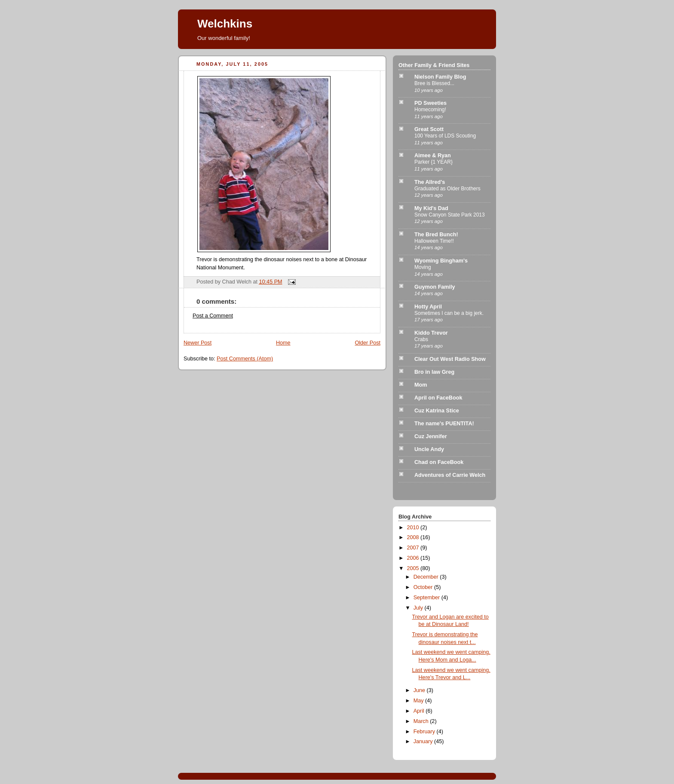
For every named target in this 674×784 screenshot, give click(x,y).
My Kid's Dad (431, 208)
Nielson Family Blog (440, 77)
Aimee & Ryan (433, 156)
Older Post (368, 343)
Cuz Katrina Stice (437, 411)
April (420, 711)
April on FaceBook (438, 398)
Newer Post (198, 343)
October (424, 587)
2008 (414, 537)
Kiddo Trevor (431, 333)
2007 (414, 548)
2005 (414, 568)
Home (283, 343)
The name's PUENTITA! (444, 424)
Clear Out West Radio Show (450, 359)
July (419, 608)
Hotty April (428, 307)
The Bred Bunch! (436, 235)
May (419, 701)
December (427, 577)
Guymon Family (435, 287)
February (425, 732)
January (424, 741)
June (420, 690)
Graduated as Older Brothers (447, 189)
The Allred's (430, 182)
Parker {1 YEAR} (434, 162)
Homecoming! (430, 110)
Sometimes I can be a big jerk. (449, 313)
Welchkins (225, 24)
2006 (414, 558)
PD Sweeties (430, 103)
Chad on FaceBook (439, 462)
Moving (423, 267)
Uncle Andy (429, 449)
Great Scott (429, 129)
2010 (414, 528)
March (422, 721)
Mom (421, 385)
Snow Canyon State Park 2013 (450, 215)
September (427, 598)
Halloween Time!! (434, 241)
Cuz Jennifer (431, 436)
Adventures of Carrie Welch (450, 475)
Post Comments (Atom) (245, 359)
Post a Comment (213, 316)
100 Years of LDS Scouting (445, 136)
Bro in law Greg (434, 372)
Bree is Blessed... (434, 83)
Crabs (421, 339)
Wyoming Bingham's (441, 261)
